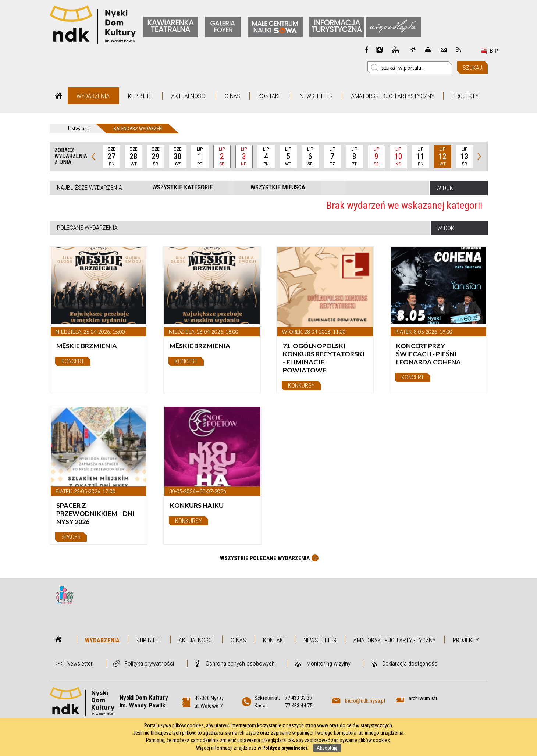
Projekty (465, 96)
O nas (232, 96)
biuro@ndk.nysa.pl (365, 701)
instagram (380, 50)
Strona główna (59, 96)
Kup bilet (141, 96)
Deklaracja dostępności (410, 663)
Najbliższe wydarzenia (90, 188)
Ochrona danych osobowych (240, 663)
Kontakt (270, 96)
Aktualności (189, 96)
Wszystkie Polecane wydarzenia (265, 558)
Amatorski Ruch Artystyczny (393, 96)
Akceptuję (327, 748)
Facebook (367, 50)
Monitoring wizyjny (328, 663)
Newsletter (316, 96)
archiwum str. (424, 698)
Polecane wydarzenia (87, 228)
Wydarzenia (93, 96)
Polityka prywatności (149, 663)
